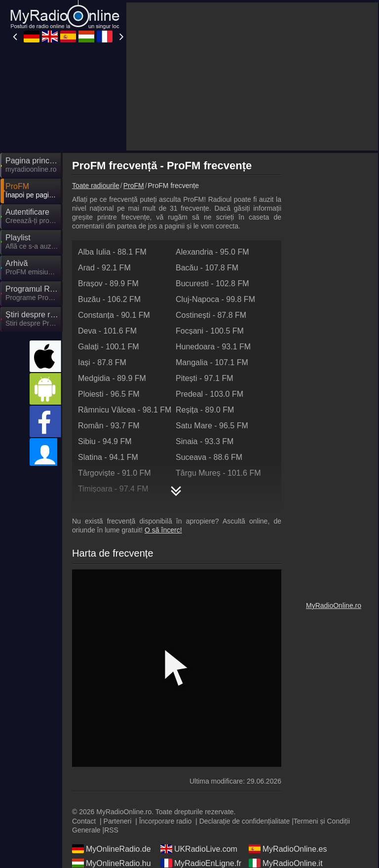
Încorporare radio (166, 821)
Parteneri (118, 821)
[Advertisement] (252, 76)
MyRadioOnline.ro (334, 605)
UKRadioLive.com (199, 849)
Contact (84, 821)
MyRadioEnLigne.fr (201, 863)
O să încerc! (163, 530)
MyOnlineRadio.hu (112, 863)
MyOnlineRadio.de (112, 849)
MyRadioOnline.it (286, 863)
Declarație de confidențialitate (245, 821)
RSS (111, 830)
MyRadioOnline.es (288, 849)
